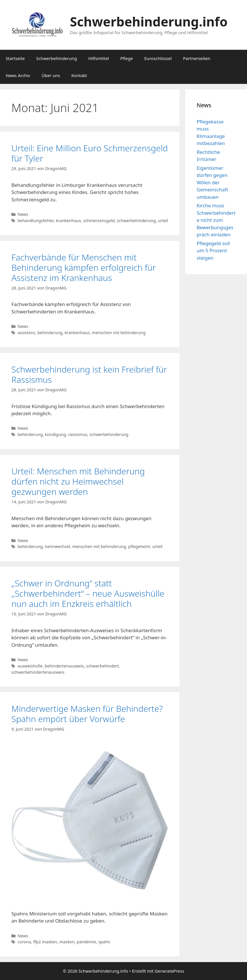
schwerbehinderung (136, 221)
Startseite (15, 58)
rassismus (78, 434)
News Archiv (18, 75)
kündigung (56, 434)
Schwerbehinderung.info (149, 21)
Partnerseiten (197, 58)
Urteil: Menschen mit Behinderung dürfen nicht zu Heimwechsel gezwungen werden (78, 481)
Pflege (126, 58)
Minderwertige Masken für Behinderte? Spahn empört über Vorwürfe (87, 714)
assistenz (26, 333)
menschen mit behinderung (119, 333)
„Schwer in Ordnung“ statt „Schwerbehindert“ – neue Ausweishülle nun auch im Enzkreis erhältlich (88, 593)
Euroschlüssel (158, 58)
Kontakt (79, 75)
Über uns (51, 75)
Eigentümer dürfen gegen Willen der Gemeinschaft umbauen (212, 182)
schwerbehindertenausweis (38, 672)
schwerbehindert (102, 666)
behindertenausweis (64, 666)
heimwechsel (58, 546)
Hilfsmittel (99, 58)
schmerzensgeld (99, 221)
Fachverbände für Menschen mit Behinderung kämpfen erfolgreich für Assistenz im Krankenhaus (84, 267)
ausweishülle (30, 666)
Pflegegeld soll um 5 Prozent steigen (213, 251)
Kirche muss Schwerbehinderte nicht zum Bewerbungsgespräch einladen (216, 220)
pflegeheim (139, 546)
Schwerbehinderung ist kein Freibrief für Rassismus (89, 374)
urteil (163, 221)
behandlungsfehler (36, 221)
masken (67, 942)
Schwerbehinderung (57, 58)
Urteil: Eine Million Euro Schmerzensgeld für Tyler (90, 153)
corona (24, 942)
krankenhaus (68, 221)
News (23, 214)
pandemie (86, 942)
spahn (104, 942)
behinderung (50, 333)
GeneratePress (169, 971)
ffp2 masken (45, 942)
